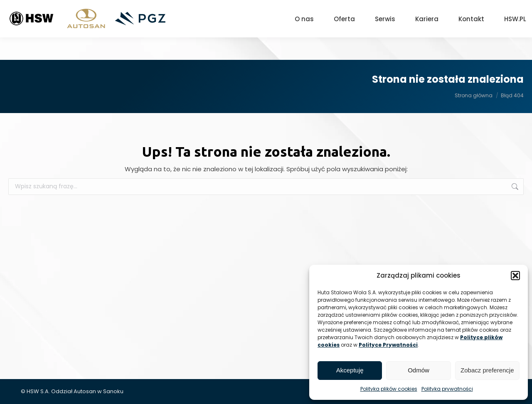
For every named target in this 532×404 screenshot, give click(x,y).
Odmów (419, 370)
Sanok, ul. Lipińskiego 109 (309, 11)
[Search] (482, 11)
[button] (515, 276)
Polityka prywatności (447, 389)
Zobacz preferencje (487, 370)
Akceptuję (350, 370)
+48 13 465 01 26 (385, 11)
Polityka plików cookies (389, 389)
